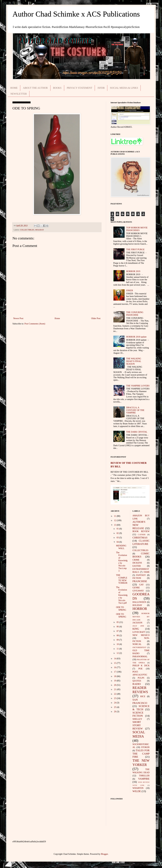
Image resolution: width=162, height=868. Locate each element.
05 (118, 622)
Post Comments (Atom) (35, 324)
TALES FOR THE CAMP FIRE (141, 754)
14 (115, 659)
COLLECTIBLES (27, 230)
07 (118, 631)
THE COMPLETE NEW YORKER (122, 579)
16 (115, 667)
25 (115, 707)
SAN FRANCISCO (140, 701)
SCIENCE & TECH (141, 708)
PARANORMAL (140, 657)
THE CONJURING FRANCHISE (135, 314)
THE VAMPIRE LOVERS (138, 386)
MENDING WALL (121, 547)
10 (118, 644)
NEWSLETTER (19, 94)
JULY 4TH (138, 626)
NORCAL (137, 644)
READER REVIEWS (140, 690)
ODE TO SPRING (121, 609)
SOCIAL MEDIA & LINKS (124, 88)
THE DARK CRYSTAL (137, 432)
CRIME (136, 560)
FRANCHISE (140, 581)
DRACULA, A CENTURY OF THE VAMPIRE (135, 410)
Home (57, 318)
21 (115, 689)
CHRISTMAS (140, 538)
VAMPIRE (144, 779)
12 (115, 520)
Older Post (96, 318)
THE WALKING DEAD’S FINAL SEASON (134, 361)
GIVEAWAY (138, 591)
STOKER (145, 747)
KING (136, 629)
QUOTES (137, 681)
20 (115, 685)
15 (115, 663)
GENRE (136, 588)
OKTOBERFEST (139, 647)
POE (141, 669)
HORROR (140, 609)
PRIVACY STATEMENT (80, 88)
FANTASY (141, 575)
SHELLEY (137, 719)
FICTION (137, 578)
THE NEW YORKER (141, 763)
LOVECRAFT (139, 632)
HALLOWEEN (139, 602)
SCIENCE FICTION (138, 714)
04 (118, 542)
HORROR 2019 (133, 271)
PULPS (141, 678)
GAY (142, 585)
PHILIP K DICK (141, 666)
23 (115, 698)
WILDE (137, 791)
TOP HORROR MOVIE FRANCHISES (137, 229)
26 (115, 712)
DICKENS (137, 563)
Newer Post (18, 318)
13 (115, 525)
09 (118, 640)
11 (115, 516)
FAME (147, 572)
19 (115, 681)
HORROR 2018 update (136, 337)
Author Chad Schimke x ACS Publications (76, 14)
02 (118, 533)
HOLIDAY (40, 230)
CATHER (142, 535)
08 (118, 635)
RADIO (137, 684)
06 (118, 627)
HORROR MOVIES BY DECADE (141, 617)
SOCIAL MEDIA (139, 734)
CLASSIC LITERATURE (141, 542)
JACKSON (137, 623)
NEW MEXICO (141, 635)
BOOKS (57, 88)
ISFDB (101, 88)
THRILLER (144, 776)
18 (115, 676)
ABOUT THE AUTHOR (35, 88)
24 (115, 703)
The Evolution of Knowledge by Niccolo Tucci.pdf (122, 595)
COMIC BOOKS (141, 555)
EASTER (137, 566)
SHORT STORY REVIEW (138, 725)
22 (115, 694)
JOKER (130, 291)
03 (118, 538)
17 (115, 672)
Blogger (104, 854)
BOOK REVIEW (141, 531)
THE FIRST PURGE (135, 250)
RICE (143, 696)
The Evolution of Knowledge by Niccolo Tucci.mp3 (122, 562)
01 (118, 529)
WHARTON (138, 788)
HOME (14, 88)
